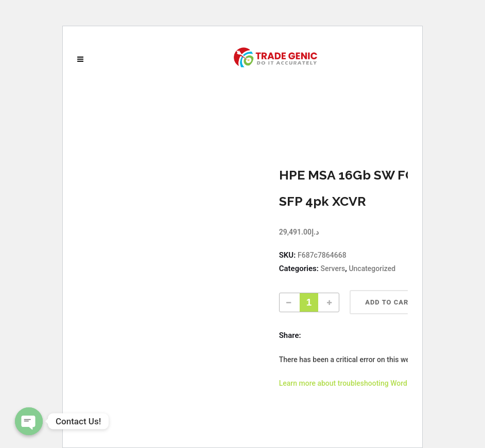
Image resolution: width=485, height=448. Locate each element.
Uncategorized (372, 268)
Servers (333, 268)
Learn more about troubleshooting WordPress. (353, 383)
